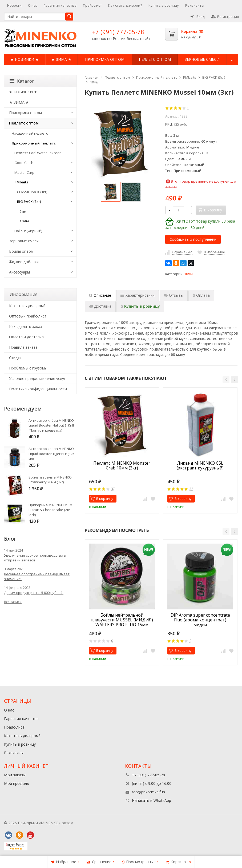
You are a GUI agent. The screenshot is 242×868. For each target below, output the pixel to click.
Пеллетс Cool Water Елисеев (38, 153)
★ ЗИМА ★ (61, 59)
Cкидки (15, 358)
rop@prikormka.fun (148, 792)
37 (113, 489)
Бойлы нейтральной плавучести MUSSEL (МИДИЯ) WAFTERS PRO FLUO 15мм (122, 620)
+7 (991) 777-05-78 (118, 32)
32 (191, 489)
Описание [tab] (100, 295)
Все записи (13, 602)
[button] (226, 380)
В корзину (102, 499)
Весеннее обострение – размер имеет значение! (37, 576)
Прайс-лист (92, 5)
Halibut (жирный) (28, 231)
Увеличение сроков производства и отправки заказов (35, 558)
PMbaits (21, 182)
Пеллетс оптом (155, 59)
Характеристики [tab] (138, 295)
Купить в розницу (164, 5)
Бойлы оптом (21, 251)
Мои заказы (15, 775)
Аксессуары (19, 272)
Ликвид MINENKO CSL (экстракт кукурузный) (200, 466)
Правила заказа (23, 347)
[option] (111, 192)
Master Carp (24, 172)
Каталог (22, 81)
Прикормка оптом (105, 59)
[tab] (201, 295)
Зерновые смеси (202, 59)
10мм (188, 274)
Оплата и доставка (26, 337)
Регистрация (225, 17)
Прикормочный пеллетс (34, 143)
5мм (23, 211)
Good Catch (24, 163)
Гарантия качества (60, 5)
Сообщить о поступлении (193, 239)
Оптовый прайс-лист (28, 316)
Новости (14, 5)
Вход (198, 17)
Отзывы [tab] (174, 295)
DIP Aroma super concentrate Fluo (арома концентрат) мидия (200, 620)
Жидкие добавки (24, 262)
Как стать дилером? (125, 5)
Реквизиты (195, 5)
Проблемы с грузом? (28, 368)
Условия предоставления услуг (37, 378)
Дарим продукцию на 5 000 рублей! (34, 593)
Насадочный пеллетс (30, 133)
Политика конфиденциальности (38, 389)
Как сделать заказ (26, 326)
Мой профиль (17, 783)
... (232, 59)
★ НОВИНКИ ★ (25, 59)
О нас (33, 5)
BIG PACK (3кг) (29, 202)
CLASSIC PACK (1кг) (32, 192)
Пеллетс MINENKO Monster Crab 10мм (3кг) (122, 466)
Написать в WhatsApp (152, 800)
